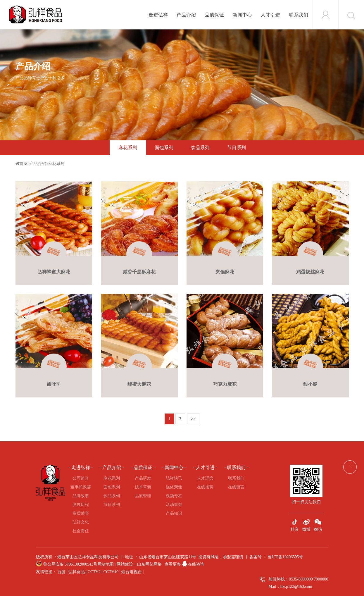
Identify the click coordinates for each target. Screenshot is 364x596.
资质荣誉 (81, 513)
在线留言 (236, 487)
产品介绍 (186, 15)
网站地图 (106, 564)
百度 (61, 572)
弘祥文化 (81, 522)
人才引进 (270, 15)
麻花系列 (128, 148)
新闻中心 (242, 15)
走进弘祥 (158, 15)
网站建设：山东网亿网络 (139, 564)
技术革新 (143, 487)
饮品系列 (200, 148)
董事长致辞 (81, 487)
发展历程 (81, 505)
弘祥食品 (77, 572)
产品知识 (174, 513)
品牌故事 (81, 496)
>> (193, 419)
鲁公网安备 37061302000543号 (70, 564)
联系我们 (299, 15)
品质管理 (143, 496)
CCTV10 (111, 572)
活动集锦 (174, 505)
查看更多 (173, 564)
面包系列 (164, 148)
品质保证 (214, 15)
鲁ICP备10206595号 (285, 557)
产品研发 (143, 478)
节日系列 (237, 148)
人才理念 (205, 478)
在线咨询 (193, 564)
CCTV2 (94, 572)
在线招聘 (205, 487)
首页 (23, 164)
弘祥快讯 (174, 478)
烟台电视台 (132, 572)
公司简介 (81, 478)
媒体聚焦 (174, 487)
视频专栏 (174, 496)
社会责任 (81, 531)
